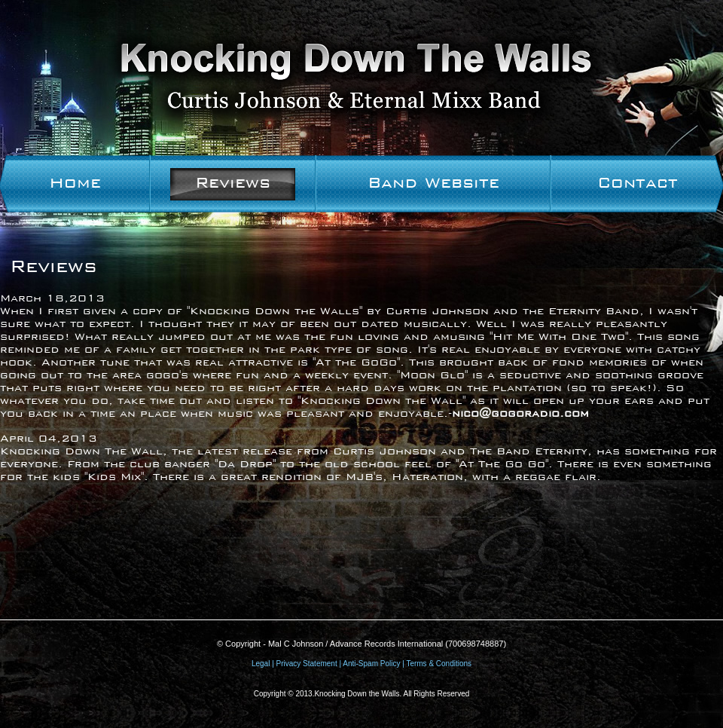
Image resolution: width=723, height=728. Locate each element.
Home (75, 183)
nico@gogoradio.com (520, 413)
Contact (638, 183)
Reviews (233, 183)
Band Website (433, 183)
